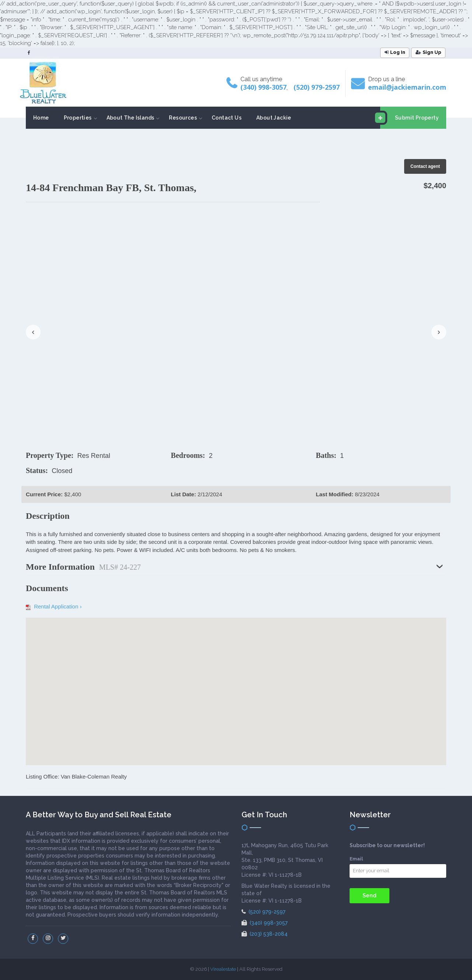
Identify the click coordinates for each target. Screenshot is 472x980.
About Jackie (274, 118)
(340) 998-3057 (263, 87)
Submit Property (409, 118)
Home (41, 118)
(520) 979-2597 (317, 87)
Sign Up (428, 52)
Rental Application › (54, 606)
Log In (395, 52)
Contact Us (227, 118)
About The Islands (131, 118)
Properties (78, 118)
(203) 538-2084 (265, 934)
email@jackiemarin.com (407, 87)
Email (356, 859)
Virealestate (223, 969)
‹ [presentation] (33, 332)
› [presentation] (439, 332)
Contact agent (425, 166)
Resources (183, 118)
